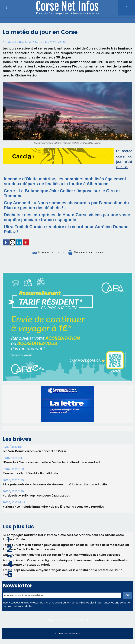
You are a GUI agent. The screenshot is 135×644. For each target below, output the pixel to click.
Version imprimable (86, 252)
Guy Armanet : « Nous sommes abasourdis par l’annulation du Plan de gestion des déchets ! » (66, 205)
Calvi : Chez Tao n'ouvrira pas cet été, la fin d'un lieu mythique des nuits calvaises (62, 597)
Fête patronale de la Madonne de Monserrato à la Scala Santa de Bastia (55, 526)
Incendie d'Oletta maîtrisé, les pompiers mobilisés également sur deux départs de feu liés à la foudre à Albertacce (65, 181)
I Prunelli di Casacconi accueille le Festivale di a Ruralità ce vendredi (52, 504)
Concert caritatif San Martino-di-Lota (30, 515)
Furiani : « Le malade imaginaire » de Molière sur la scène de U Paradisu (53, 549)
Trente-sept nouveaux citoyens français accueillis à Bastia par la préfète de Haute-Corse (63, 614)
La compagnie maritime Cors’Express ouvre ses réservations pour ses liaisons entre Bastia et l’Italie (63, 579)
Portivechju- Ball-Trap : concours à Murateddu (36, 537)
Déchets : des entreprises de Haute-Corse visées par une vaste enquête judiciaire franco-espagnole (67, 217)
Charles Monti (12, 42)
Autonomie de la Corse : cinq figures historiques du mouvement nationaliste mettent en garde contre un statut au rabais (66, 604)
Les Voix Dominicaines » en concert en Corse (35, 493)
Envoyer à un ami (48, 252)
